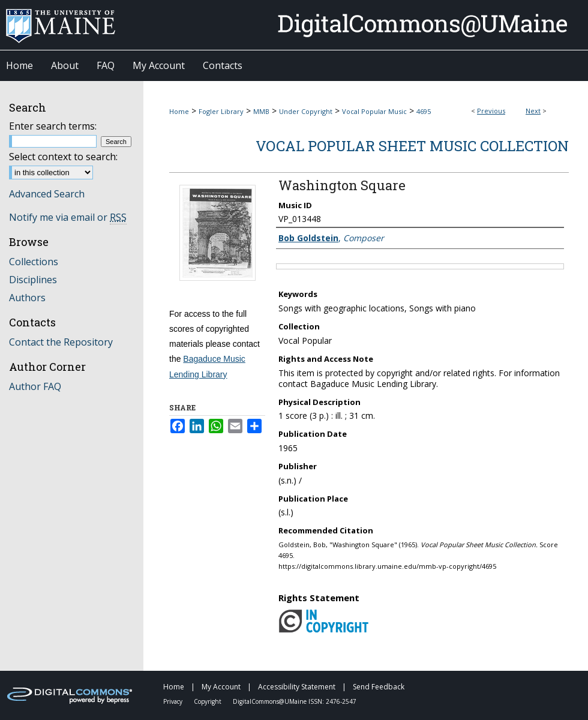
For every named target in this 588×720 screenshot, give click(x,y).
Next (533, 111)
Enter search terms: (53, 126)
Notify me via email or (68, 217)
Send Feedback (379, 687)
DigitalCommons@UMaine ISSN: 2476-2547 (295, 701)
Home (179, 111)
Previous (491, 111)
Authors (27, 298)
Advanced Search (47, 194)
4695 (424, 111)
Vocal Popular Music (374, 111)
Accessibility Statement (298, 687)
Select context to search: (63, 157)
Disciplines (33, 280)
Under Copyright (306, 111)
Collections (34, 262)
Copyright (208, 701)
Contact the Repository (61, 342)
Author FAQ (35, 386)
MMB (261, 111)
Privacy (174, 701)
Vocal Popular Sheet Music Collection (412, 146)
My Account (222, 687)
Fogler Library (221, 111)
